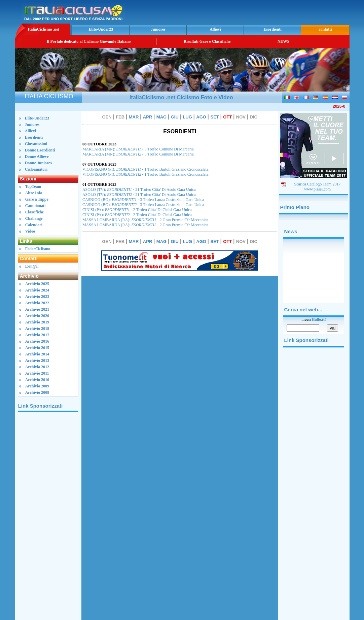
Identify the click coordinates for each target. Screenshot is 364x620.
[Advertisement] (269, 12)
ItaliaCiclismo (43, 29)
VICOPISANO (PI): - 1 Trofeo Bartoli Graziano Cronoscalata (145, 169)
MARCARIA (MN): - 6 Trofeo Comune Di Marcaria (138, 149)
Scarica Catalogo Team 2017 (318, 184)
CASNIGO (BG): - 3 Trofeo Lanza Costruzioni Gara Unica (143, 200)
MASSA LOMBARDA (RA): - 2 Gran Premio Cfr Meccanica (145, 220)
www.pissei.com (317, 189)
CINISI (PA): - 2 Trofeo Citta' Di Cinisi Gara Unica (137, 210)
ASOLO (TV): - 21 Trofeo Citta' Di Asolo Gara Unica (139, 190)
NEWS (283, 41)
